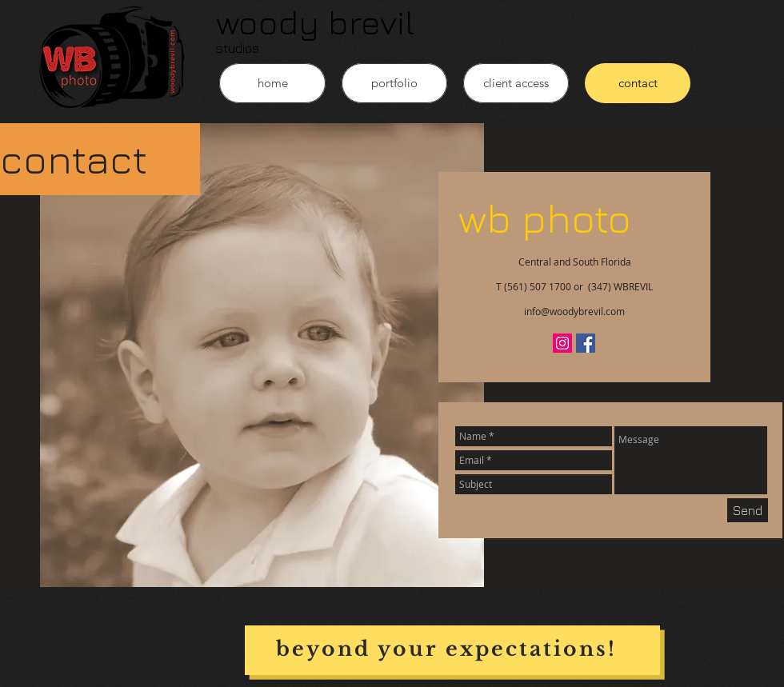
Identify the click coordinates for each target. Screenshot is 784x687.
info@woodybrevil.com (574, 311)
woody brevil (315, 22)
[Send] (748, 510)
